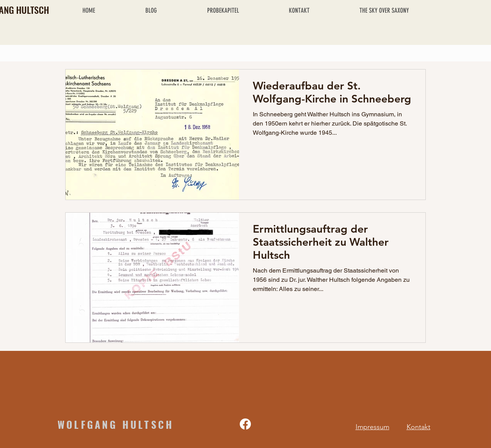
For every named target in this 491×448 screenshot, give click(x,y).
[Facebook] (245, 424)
